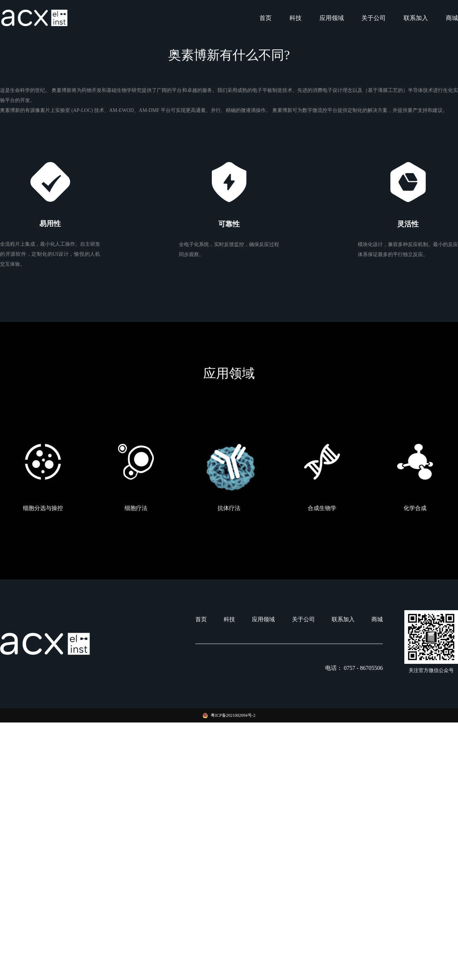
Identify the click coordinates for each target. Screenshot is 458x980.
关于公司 (374, 18)
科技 (296, 18)
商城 (452, 18)
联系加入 (416, 18)
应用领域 (332, 18)
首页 (265, 18)
